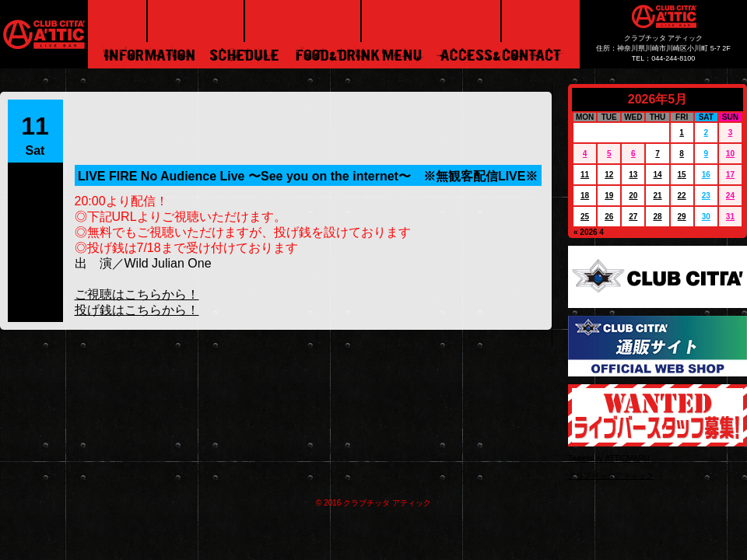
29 (682, 217)
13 (633, 175)
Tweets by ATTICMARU (609, 458)
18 (585, 196)
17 (730, 175)
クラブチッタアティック (611, 476)
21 (657, 196)
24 (730, 196)
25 (585, 217)
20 (633, 196)
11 (585, 175)
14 (657, 175)
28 (657, 217)
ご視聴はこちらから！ (137, 294)
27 (633, 217)
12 (609, 175)
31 (730, 217)
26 (609, 217)
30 (706, 217)
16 (706, 175)
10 (730, 154)
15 (682, 175)
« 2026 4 (589, 232)
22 (682, 196)
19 (609, 196)
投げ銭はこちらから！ (137, 310)
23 (706, 196)
